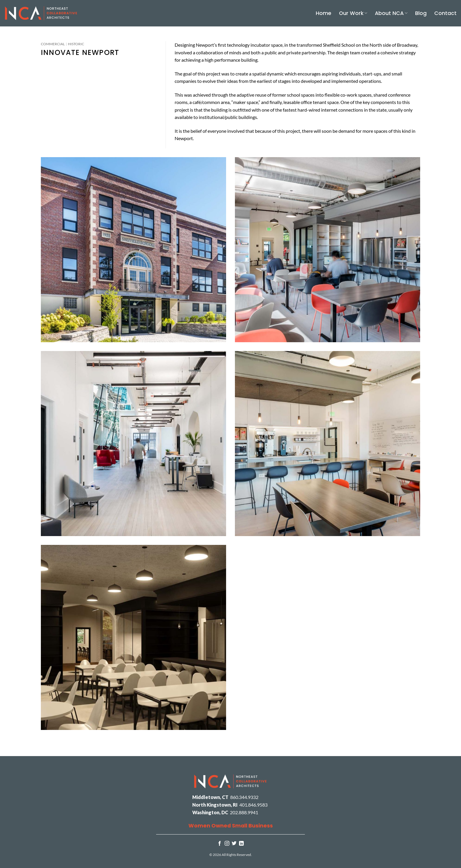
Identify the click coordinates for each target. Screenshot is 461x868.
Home (324, 13)
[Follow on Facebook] (220, 844)
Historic (76, 44)
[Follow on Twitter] (234, 844)
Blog (421, 13)
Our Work (353, 13)
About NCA (391, 13)
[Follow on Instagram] (227, 844)
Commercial (53, 44)
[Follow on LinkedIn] (241, 844)
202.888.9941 (244, 812)
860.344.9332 (244, 797)
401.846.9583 (253, 805)
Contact (445, 13)
